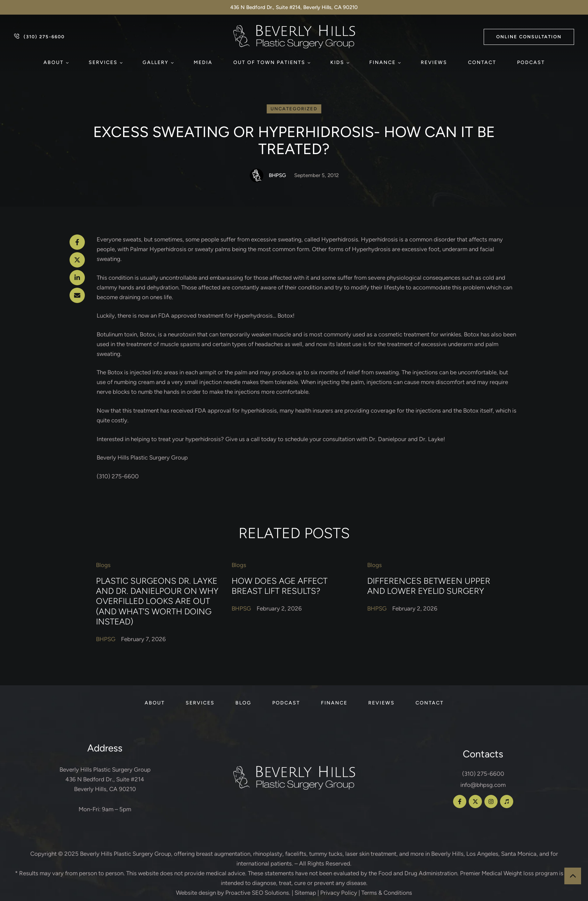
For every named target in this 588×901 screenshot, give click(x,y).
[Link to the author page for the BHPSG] (257, 175)
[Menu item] (56, 63)
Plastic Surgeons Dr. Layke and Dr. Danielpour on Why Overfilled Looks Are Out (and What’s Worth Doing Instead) (157, 601)
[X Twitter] (77, 260)
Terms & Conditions (387, 893)
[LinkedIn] (77, 278)
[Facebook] (77, 242)
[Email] (77, 295)
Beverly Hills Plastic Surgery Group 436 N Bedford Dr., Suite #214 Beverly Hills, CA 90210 (105, 779)
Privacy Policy (339, 893)
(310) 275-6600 (483, 774)
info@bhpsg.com (483, 785)
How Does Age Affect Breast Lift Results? (280, 585)
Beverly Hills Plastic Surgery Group (126, 854)
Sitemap (305, 893)
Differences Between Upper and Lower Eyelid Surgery (429, 585)
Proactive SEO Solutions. (258, 893)
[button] (529, 37)
